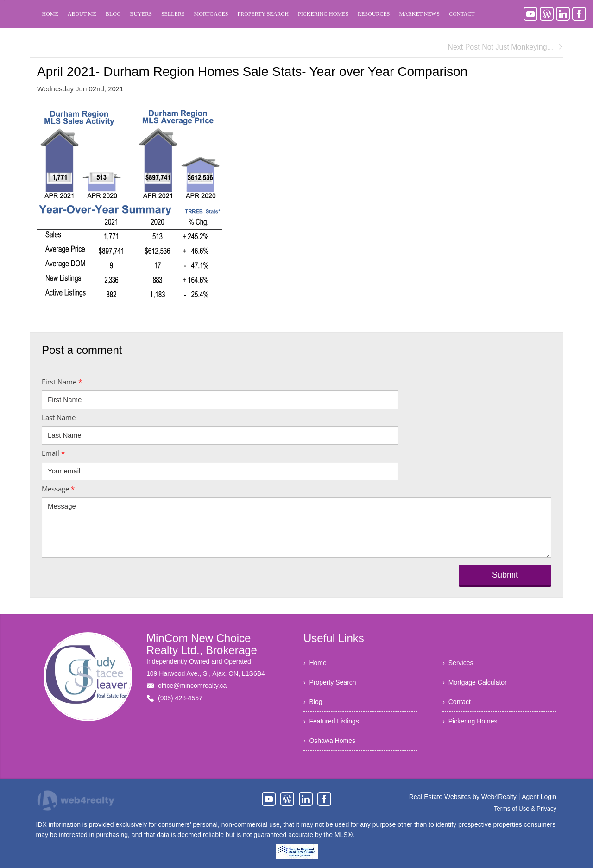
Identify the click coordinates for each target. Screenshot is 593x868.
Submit (505, 575)
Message (58, 489)
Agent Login (539, 797)
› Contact (457, 702)
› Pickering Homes (470, 721)
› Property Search (330, 682)
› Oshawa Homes (329, 741)
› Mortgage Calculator (475, 682)
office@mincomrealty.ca (192, 686)
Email (53, 453)
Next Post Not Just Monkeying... (505, 47)
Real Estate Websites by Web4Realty (463, 797)
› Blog (313, 702)
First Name (62, 382)
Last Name (59, 417)
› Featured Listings (331, 721)
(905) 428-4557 (180, 698)
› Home (315, 663)
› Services (458, 663)
